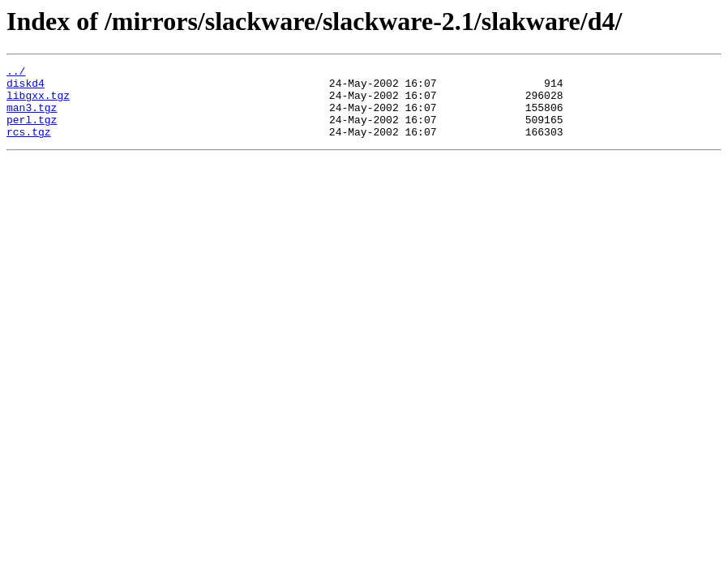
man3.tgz (32, 117)
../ (16, 73)
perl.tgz (32, 131)
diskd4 (26, 88)
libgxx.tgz (38, 102)
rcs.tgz (29, 146)
